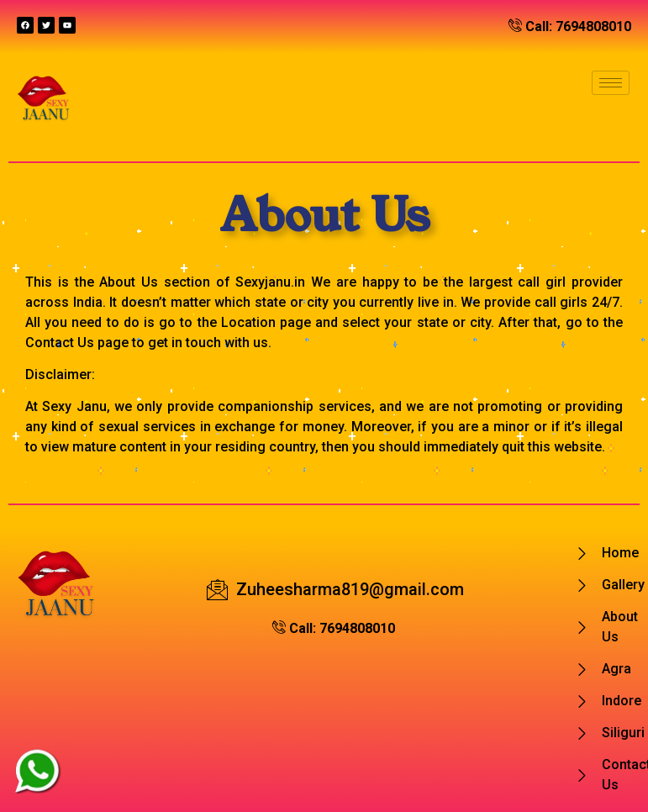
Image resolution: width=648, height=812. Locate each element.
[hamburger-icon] (611, 83)
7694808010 (593, 26)
